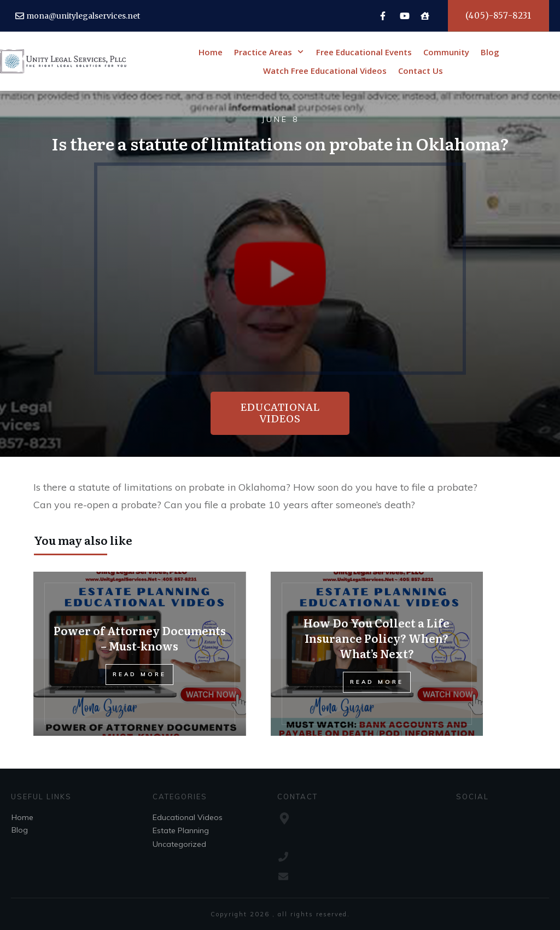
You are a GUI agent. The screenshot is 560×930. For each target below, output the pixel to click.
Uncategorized (179, 844)
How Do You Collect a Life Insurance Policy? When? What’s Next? (377, 638)
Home (22, 817)
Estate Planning (181, 830)
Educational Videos (188, 817)
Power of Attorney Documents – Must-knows (140, 638)
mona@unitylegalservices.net (83, 16)
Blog (20, 830)
